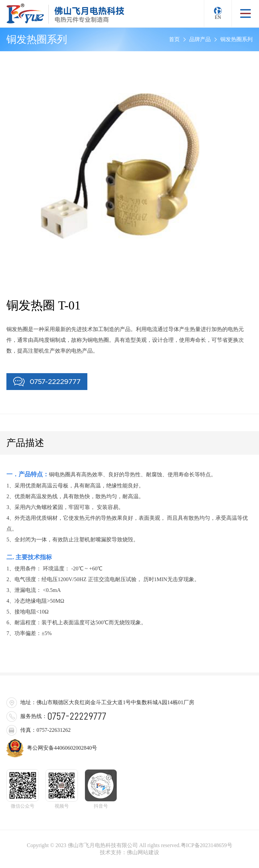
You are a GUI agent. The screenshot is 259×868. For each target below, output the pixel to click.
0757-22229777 (47, 381)
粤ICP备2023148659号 (207, 845)
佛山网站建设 (143, 852)
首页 (174, 39)
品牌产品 (200, 39)
